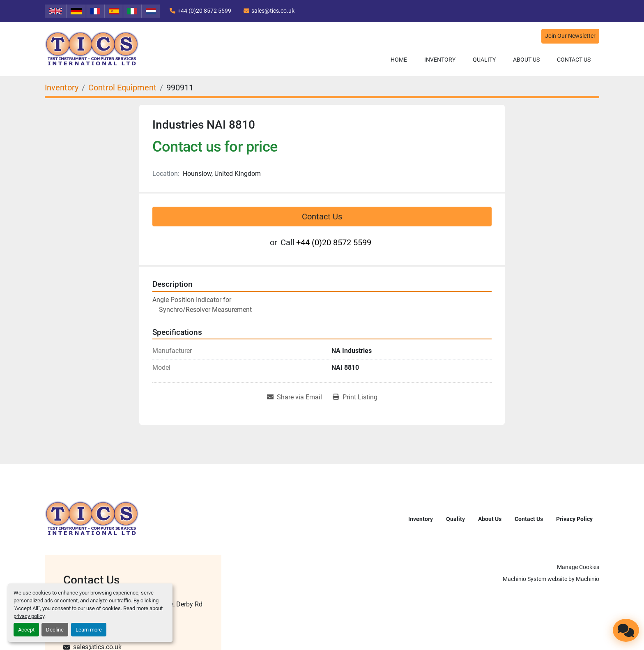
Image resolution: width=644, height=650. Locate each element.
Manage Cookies (578, 567)
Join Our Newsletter (570, 36)
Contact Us (574, 60)
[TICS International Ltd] (92, 518)
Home (399, 60)
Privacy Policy (574, 519)
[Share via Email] (294, 397)
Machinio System (524, 579)
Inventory (440, 60)
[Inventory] (62, 88)
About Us (526, 60)
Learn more (89, 630)
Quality (484, 60)
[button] (440, 60)
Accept (26, 630)
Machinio (588, 579)
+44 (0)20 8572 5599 (204, 11)
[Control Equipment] (122, 88)
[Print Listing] (355, 397)
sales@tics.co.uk (273, 11)
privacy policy (29, 616)
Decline (55, 630)
